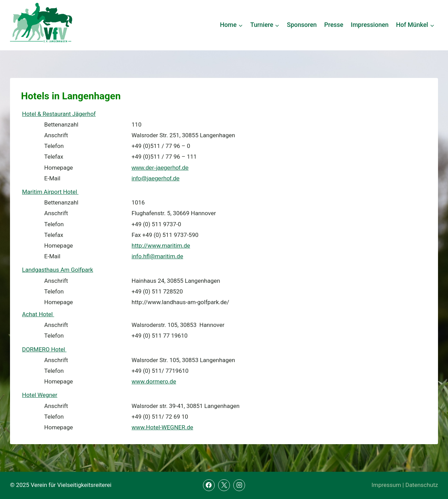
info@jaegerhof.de (156, 178)
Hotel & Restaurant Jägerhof (59, 114)
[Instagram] (239, 485)
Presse (334, 25)
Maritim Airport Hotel (50, 192)
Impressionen (370, 25)
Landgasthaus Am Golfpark (58, 270)
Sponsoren (302, 25)
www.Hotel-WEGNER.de (162, 427)
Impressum (386, 485)
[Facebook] (209, 485)
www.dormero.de (154, 381)
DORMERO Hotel (44, 349)
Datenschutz (422, 485)
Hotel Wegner (40, 395)
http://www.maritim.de (161, 246)
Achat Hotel (38, 314)
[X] (224, 485)
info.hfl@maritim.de (157, 256)
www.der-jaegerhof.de (160, 168)
